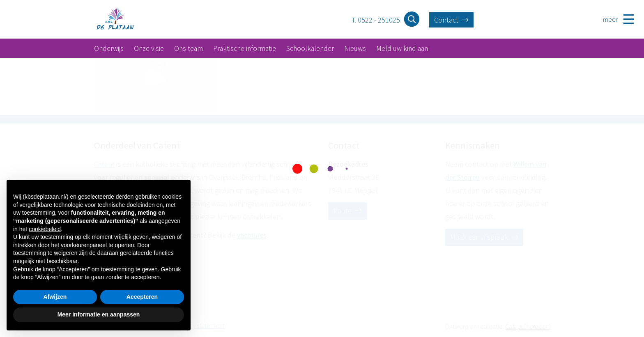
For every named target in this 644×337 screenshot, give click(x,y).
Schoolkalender (310, 48)
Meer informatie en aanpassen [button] (99, 314)
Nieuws (355, 48)
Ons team (189, 48)
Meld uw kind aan (402, 48)
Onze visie (149, 48)
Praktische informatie (245, 48)
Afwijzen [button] (55, 297)
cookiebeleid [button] (45, 229)
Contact (451, 20)
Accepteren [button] (142, 297)
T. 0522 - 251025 (376, 20)
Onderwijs (109, 48)
